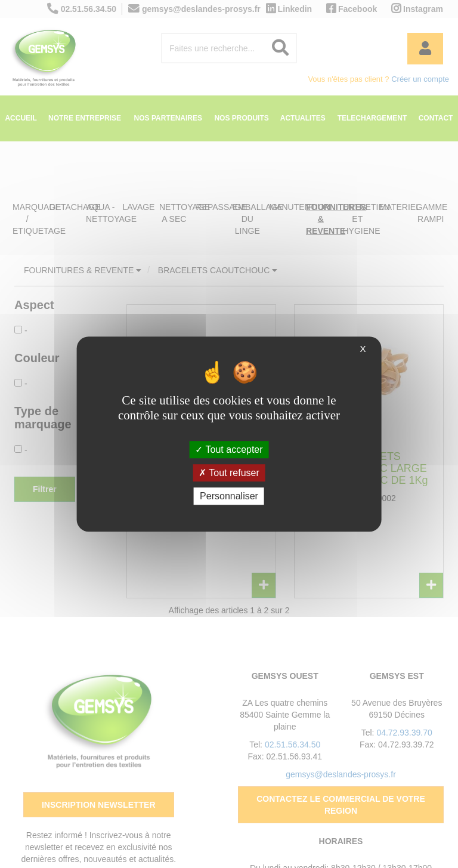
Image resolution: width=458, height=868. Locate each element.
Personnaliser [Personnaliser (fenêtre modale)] (229, 496)
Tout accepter (229, 450)
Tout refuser (229, 473)
